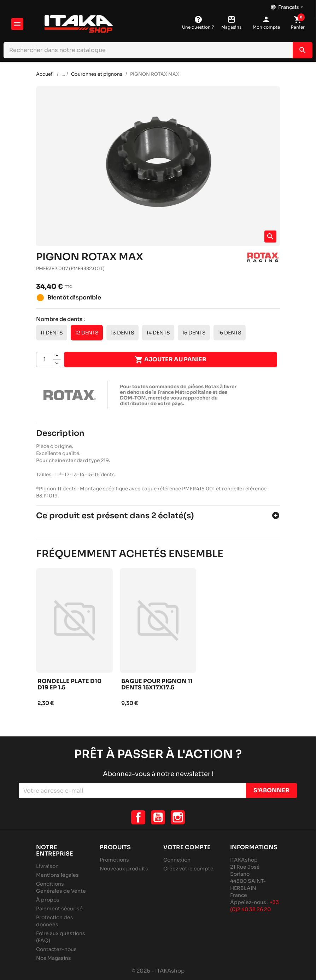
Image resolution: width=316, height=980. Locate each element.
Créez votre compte (188, 869)
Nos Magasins (54, 958)
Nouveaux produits (124, 869)
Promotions (114, 860)
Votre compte (187, 847)
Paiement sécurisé (59, 909)
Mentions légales (57, 875)
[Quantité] (45, 360)
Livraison (47, 866)
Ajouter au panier (171, 360)
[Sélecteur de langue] (288, 5)
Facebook (138, 817)
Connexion (177, 860)
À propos (48, 900)
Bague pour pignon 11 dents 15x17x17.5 (157, 685)
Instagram (178, 817)
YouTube (158, 817)
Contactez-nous (56, 949)
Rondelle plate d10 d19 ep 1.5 (69, 685)
